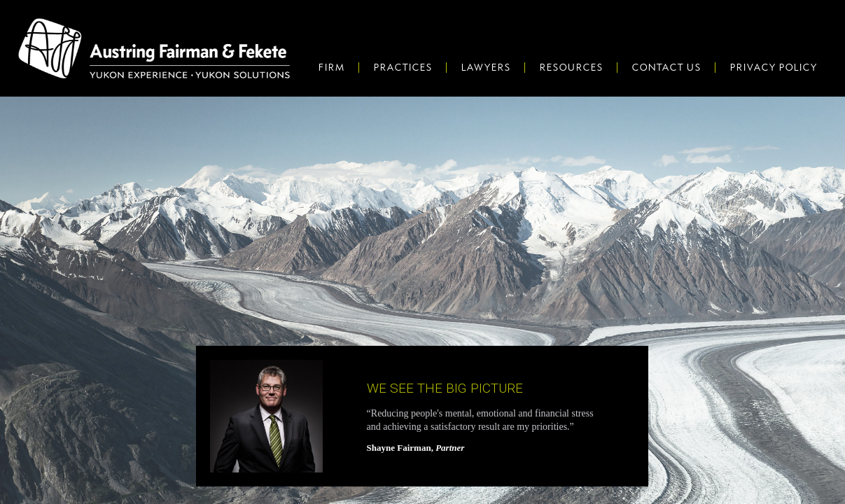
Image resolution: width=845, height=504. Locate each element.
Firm (331, 67)
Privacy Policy (773, 67)
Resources (571, 67)
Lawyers (486, 67)
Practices (403, 67)
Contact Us (666, 67)
